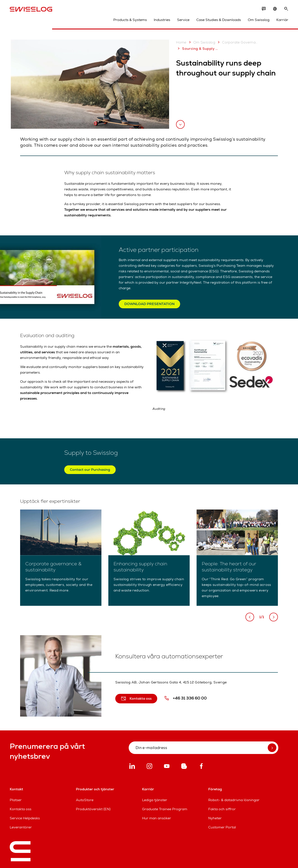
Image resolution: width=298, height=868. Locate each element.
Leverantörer (21, 827)
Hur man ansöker (157, 818)
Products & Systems (130, 20)
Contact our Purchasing (90, 470)
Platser (16, 800)
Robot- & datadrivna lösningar (234, 800)
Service (183, 20)
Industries (162, 20)
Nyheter (215, 818)
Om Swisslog (259, 20)
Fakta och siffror (222, 809)
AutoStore (85, 800)
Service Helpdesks (25, 818)
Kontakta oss (21, 809)
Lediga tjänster (155, 800)
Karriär (282, 20)
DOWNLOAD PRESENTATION (149, 304)
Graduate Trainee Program (165, 809)
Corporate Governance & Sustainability (238, 42)
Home (181, 42)
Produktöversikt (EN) (93, 809)
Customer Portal (222, 827)
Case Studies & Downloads (219, 20)
